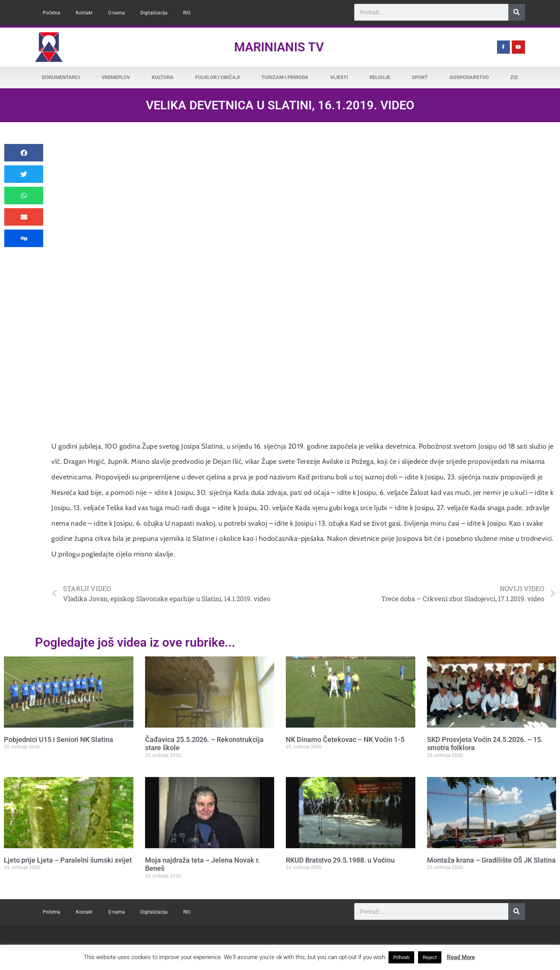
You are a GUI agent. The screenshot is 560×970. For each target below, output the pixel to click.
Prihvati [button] (401, 957)
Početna (52, 13)
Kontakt (84, 13)
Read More (461, 957)
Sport (420, 77)
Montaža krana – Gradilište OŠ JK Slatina (491, 860)
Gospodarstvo (469, 77)
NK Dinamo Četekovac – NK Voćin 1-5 (345, 739)
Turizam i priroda (285, 77)
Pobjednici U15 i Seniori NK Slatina (59, 739)
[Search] (517, 12)
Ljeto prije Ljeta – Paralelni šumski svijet (68, 860)
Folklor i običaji (218, 77)
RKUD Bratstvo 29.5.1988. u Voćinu (340, 860)
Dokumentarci (61, 77)
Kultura (163, 77)
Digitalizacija (154, 13)
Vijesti (339, 77)
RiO (187, 13)
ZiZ (514, 77)
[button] (24, 153)
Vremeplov (116, 77)
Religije (380, 77)
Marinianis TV (279, 47)
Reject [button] (430, 957)
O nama (116, 13)
